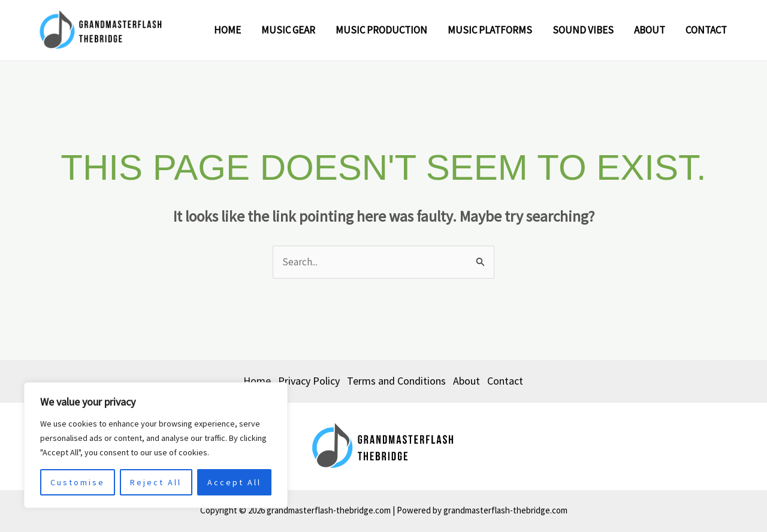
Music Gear (288, 30)
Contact (706, 30)
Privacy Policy (309, 381)
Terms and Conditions (396, 381)
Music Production (381, 30)
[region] (156, 445)
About (650, 30)
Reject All (156, 482)
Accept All (234, 482)
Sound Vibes (583, 30)
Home (227, 30)
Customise (78, 482)
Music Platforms (490, 30)
